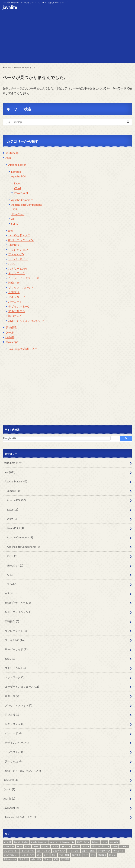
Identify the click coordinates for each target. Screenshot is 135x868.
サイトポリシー (30, 863)
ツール (10, 332)
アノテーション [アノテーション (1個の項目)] (11, 839)
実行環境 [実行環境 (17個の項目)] (76, 843)
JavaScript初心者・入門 (23, 349)
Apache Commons (22, 200)
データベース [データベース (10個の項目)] (104, 839)
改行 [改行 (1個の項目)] (86, 843)
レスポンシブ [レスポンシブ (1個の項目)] (28, 843)
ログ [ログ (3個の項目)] (39, 843)
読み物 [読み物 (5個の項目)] (47, 847)
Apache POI (18, 176)
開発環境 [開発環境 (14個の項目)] (65, 847)
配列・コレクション (21, 240)
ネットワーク (17, 273)
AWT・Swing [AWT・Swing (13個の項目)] (83, 830)
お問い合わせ (9, 863)
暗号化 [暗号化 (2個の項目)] (112, 843)
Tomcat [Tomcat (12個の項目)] (86, 835)
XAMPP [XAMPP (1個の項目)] (124, 835)
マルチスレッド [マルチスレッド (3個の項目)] (11, 843)
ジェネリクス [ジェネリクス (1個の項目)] (59, 839)
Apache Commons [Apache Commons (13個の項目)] (39, 830)
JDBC (12, 264)
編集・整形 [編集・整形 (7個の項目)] (36, 847)
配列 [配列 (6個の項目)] (56, 847)
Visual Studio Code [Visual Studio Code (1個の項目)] (101, 835)
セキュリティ (17, 297)
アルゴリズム (17, 311)
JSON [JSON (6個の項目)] (20, 835)
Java (8, 158)
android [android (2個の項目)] (7, 830)
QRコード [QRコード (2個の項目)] (66, 835)
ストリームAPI (17, 269)
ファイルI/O (16, 254)
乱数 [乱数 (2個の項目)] (46, 843)
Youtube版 (12, 153)
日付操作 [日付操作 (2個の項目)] (102, 843)
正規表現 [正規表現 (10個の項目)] (24, 847)
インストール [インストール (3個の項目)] (28, 839)
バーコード (15, 302)
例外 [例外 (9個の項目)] (54, 843)
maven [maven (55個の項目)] (36, 835)
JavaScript (12, 342)
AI (12, 219)
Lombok (16, 172)
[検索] (57, 438)
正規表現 (14, 292)
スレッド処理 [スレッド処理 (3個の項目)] (88, 839)
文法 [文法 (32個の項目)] (93, 843)
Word (17, 188)
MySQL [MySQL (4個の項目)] (45, 835)
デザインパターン (20, 307)
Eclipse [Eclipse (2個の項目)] (95, 830)
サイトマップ (50, 863)
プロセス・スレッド (21, 288)
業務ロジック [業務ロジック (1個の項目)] (10, 847)
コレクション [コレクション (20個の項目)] (43, 839)
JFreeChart (18, 214)
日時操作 (14, 245)
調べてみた (15, 316)
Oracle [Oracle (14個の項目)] (55, 835)
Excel (17, 183)
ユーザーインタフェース (24, 278)
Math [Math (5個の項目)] (28, 835)
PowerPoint (21, 193)
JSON (15, 209)
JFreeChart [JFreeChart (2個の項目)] (9, 835)
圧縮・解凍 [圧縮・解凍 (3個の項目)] (64, 843)
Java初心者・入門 (19, 235)
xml (10, 231)
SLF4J (15, 224)
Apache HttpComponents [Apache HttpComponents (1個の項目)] (62, 830)
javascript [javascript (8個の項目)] (114, 830)
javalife (10, 7)
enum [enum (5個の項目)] (104, 830)
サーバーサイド (18, 259)
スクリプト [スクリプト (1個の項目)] (74, 839)
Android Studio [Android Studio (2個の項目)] (21, 830)
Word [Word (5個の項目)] (115, 835)
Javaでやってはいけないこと (26, 321)
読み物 (10, 337)
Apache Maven (17, 165)
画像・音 (14, 283)
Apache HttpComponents (27, 205)
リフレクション (18, 250)
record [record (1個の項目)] (76, 835)
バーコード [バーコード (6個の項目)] (118, 839)
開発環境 (11, 328)
